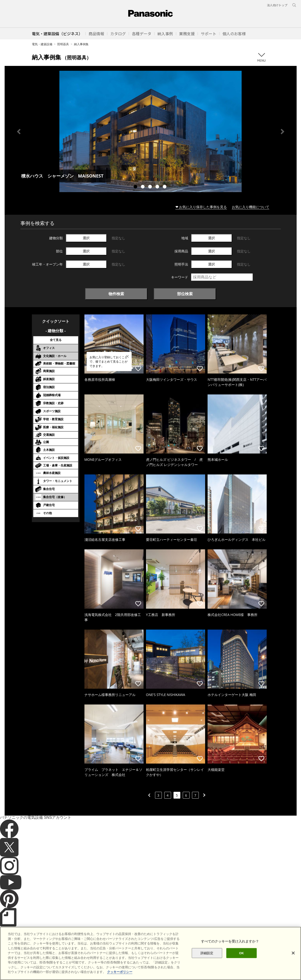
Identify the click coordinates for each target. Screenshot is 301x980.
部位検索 (185, 294)
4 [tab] (158, 187)
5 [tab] (165, 187)
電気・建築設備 (42, 44)
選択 (86, 238)
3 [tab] (151, 187)
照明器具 (63, 44)
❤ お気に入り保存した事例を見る (201, 207)
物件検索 (116, 294)
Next (283, 132)
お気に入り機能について (251, 207)
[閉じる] (293, 962)
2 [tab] (143, 187)
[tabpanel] (151, 131)
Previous (19, 132)
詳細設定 (207, 961)
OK (242, 961)
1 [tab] (136, 187)
